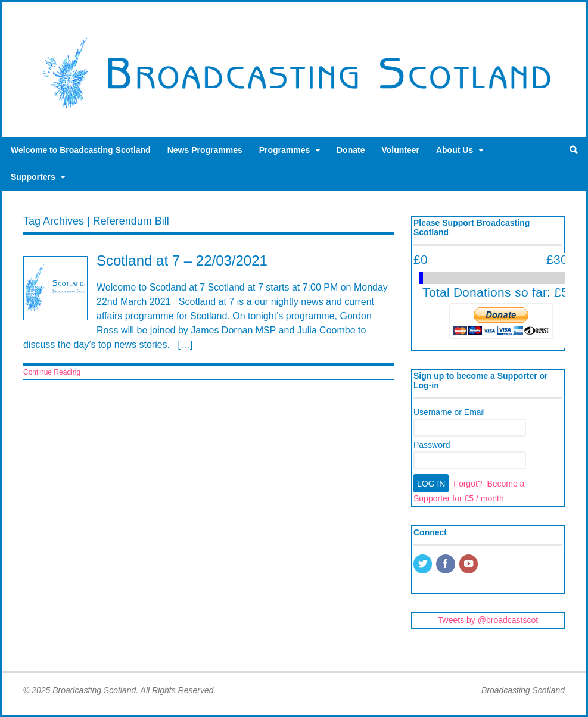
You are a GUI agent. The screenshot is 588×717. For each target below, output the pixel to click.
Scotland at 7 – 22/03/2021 (182, 261)
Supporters (33, 177)
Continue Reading (52, 372)
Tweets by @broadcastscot (488, 620)
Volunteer (400, 150)
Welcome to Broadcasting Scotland (81, 150)
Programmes (285, 150)
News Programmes (205, 150)
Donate (351, 150)
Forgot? (468, 484)
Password (432, 445)
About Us (455, 150)
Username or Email (449, 412)
